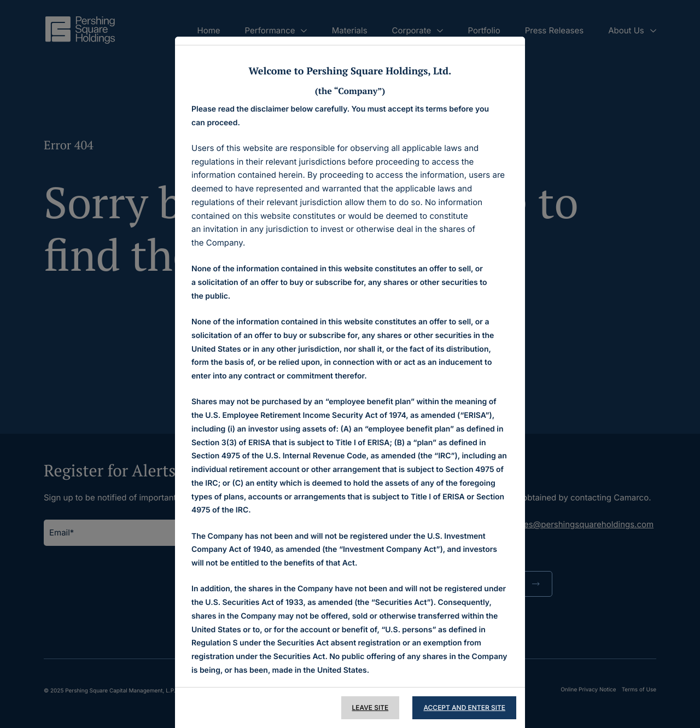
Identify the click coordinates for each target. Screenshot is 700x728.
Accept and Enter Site (464, 707)
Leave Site (371, 707)
